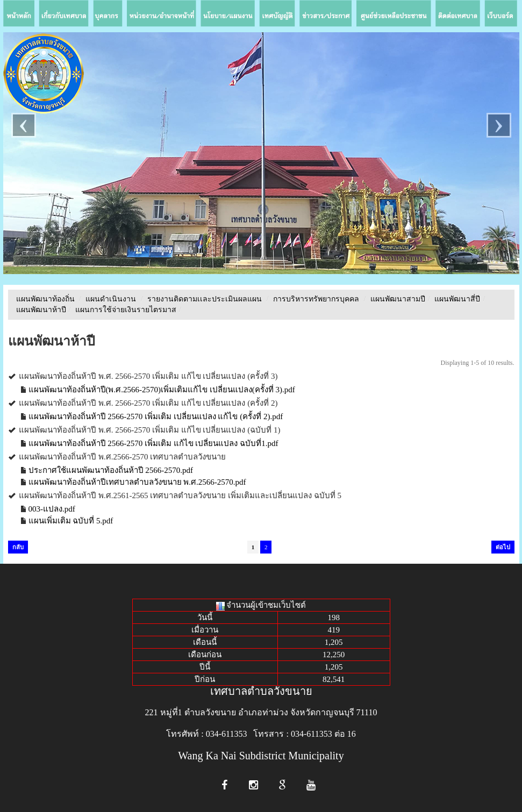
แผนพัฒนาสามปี (398, 299)
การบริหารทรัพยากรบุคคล (316, 299)
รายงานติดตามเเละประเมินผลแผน (205, 299)
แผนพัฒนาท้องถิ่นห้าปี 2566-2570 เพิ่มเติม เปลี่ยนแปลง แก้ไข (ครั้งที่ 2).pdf (156, 416)
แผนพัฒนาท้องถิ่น (45, 299)
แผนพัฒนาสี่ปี (457, 299)
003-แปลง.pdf (52, 509)
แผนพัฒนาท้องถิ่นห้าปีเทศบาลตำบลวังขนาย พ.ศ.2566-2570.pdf (137, 482)
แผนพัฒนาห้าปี (41, 310)
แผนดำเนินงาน (111, 299)
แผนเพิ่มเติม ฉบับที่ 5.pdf (71, 521)
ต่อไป (503, 547)
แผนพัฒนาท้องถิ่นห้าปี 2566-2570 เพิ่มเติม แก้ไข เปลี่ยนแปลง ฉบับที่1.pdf (153, 443)
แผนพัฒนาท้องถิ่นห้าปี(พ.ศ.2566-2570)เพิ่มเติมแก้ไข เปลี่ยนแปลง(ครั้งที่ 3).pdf (162, 390)
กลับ (18, 547)
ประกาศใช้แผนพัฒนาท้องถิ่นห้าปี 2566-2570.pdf (111, 470)
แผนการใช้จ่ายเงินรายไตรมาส (126, 310)
